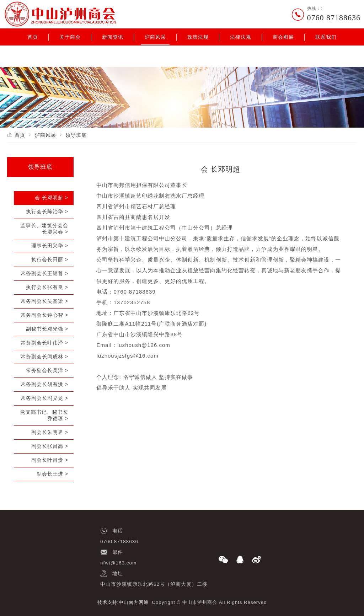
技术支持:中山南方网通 (123, 602)
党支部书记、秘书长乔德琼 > (44, 415)
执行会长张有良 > (47, 287)
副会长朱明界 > (50, 432)
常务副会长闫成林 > (44, 357)
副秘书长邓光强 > (47, 329)
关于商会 (70, 37)
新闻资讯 (113, 37)
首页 (33, 37)
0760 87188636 (334, 18)
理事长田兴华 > (50, 246)
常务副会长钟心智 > (44, 315)
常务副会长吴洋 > (47, 370)
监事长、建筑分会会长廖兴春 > (44, 229)
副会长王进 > (52, 474)
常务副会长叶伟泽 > (44, 343)
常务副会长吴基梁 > (44, 301)
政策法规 (198, 37)
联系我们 (326, 37)
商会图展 (283, 37)
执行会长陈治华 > (47, 211)
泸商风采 (155, 37)
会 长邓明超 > (52, 198)
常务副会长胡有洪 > (44, 384)
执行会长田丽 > (50, 259)
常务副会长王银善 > (44, 273)
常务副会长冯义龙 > (44, 398)
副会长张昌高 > (50, 446)
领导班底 (76, 135)
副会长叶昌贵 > (50, 460)
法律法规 (241, 37)
